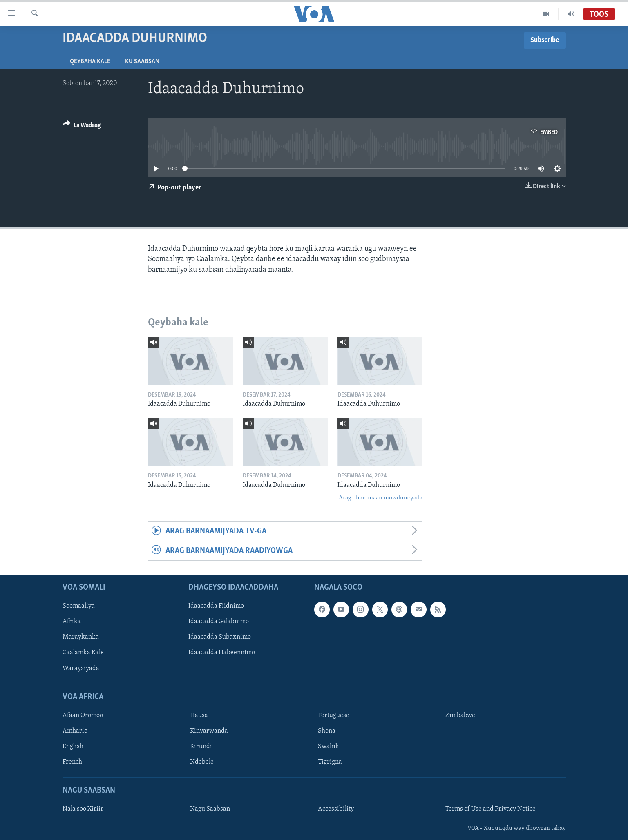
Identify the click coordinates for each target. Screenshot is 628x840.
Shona (327, 731)
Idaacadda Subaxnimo (220, 637)
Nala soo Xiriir (83, 809)
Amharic (75, 731)
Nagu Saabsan (210, 809)
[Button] (82, 126)
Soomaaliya (79, 606)
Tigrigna (330, 762)
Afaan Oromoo (83, 715)
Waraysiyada (81, 668)
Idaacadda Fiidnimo (216, 606)
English (73, 746)
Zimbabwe (460, 715)
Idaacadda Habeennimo (222, 653)
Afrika (72, 622)
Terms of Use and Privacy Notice (491, 809)
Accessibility (336, 809)
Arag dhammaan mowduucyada (381, 498)
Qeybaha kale (90, 62)
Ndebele (202, 762)
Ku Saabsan (142, 62)
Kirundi (201, 746)
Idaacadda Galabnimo (219, 622)
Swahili (329, 746)
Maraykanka (81, 637)
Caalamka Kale (83, 653)
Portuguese (334, 715)
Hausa (199, 715)
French (72, 762)
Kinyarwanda (209, 731)
